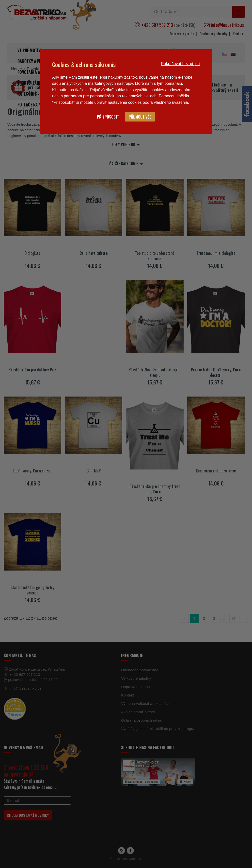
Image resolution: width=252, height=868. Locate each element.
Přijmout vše (140, 117)
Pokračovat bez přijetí (181, 64)
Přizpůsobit (108, 117)
